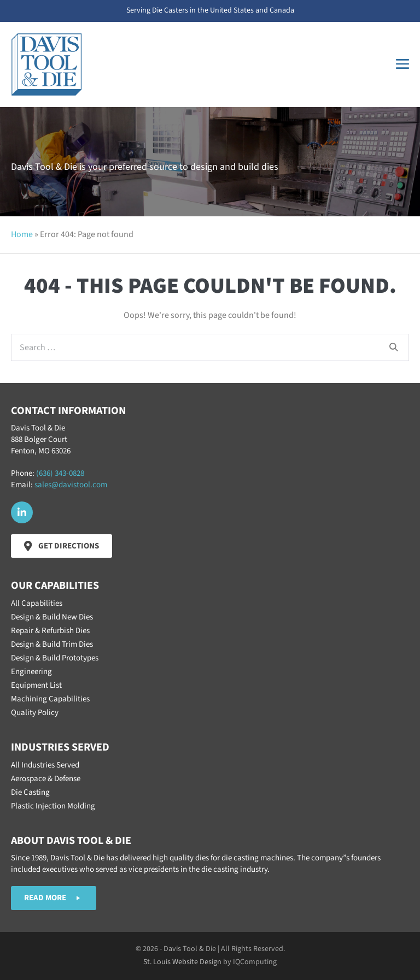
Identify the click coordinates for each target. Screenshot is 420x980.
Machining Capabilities (50, 699)
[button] (22, 512)
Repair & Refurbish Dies (50, 631)
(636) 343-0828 (60, 473)
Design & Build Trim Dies (52, 644)
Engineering (31, 672)
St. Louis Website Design (182, 962)
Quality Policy (35, 713)
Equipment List (36, 685)
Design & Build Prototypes (55, 658)
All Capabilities (37, 603)
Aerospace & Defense (46, 779)
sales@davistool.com (71, 485)
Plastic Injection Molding (53, 806)
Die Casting (30, 792)
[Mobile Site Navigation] (402, 64)
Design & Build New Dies (52, 617)
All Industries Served (45, 765)
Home (22, 234)
